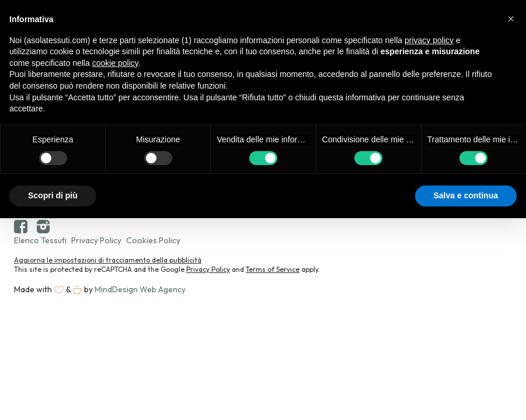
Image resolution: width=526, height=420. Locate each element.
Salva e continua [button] (466, 195)
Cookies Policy (153, 240)
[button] (511, 19)
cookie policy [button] (115, 63)
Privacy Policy (96, 240)
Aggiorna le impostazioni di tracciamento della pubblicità (108, 260)
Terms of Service (273, 269)
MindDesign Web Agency (140, 289)
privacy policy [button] (429, 40)
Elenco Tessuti (40, 240)
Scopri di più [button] (53, 195)
